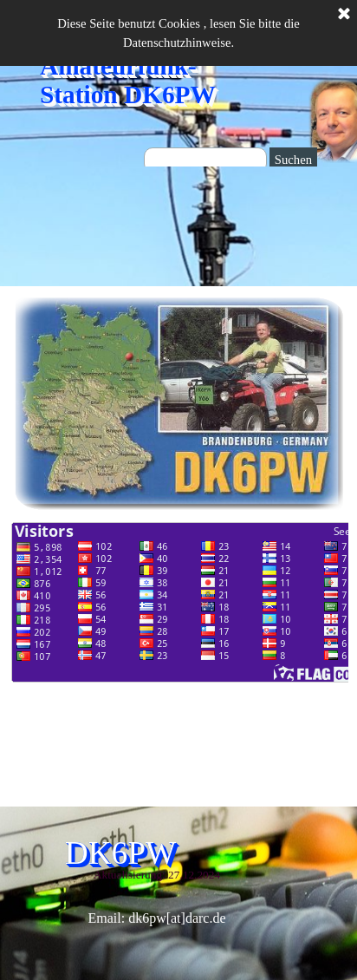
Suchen (293, 160)
